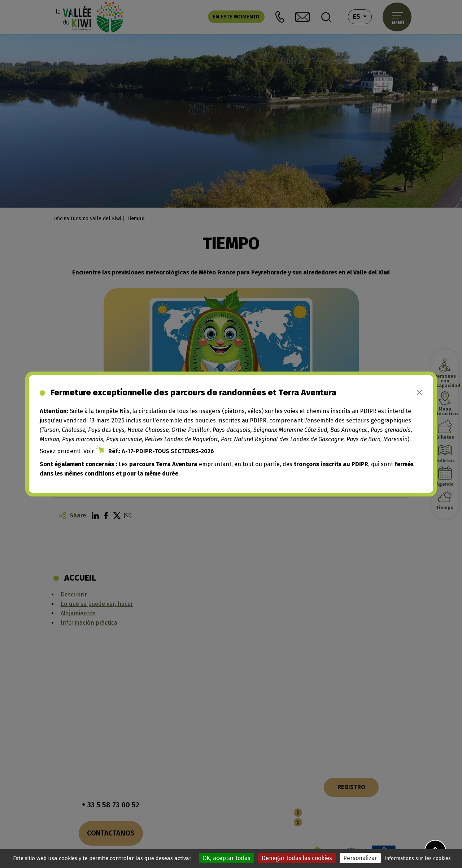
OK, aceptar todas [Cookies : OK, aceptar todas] (226, 858)
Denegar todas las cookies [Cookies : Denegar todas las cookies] (297, 858)
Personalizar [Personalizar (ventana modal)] (360, 858)
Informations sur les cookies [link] (418, 858)
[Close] (419, 392)
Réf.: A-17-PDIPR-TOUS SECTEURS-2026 (161, 451)
